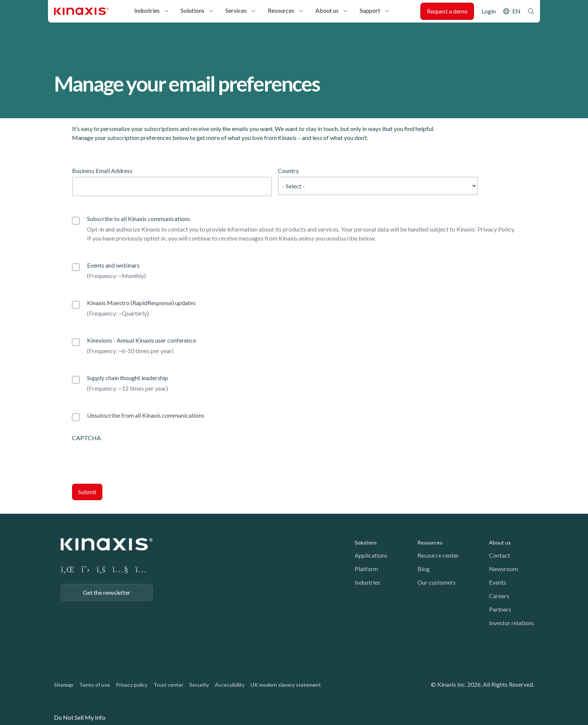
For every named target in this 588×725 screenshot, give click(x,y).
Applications (371, 555)
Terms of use (94, 685)
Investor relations (511, 623)
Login (489, 11)
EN (516, 11)
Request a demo (447, 11)
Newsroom (503, 569)
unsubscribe (342, 238)
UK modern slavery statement (286, 685)
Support (370, 10)
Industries (147, 10)
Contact (499, 555)
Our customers (436, 582)
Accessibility (230, 685)
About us (327, 10)
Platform (366, 569)
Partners (500, 609)
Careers (499, 596)
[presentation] (129, 457)
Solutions (193, 10)
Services (236, 10)
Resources (281, 10)
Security (199, 685)
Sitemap (64, 685)
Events (498, 582)
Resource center (438, 555)
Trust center (168, 685)
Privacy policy (132, 685)
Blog (424, 569)
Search (531, 11)
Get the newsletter (107, 592)
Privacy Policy (496, 229)
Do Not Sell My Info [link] (80, 717)
